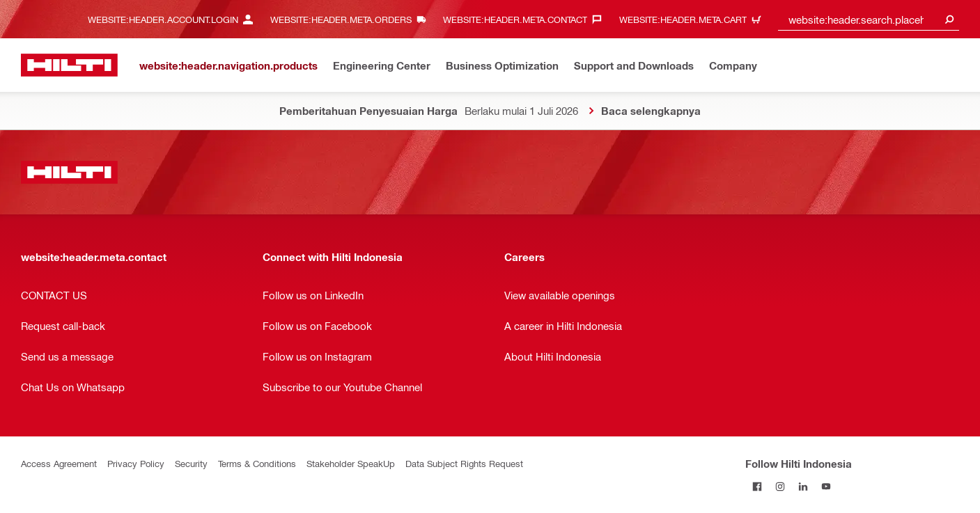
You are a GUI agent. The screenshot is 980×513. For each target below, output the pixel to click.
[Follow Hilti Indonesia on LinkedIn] (803, 486)
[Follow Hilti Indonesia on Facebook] (757, 486)
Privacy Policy (136, 463)
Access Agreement (59, 463)
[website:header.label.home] (69, 65)
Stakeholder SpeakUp (351, 463)
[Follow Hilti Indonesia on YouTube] (826, 486)
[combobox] (869, 19)
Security (191, 463)
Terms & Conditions (257, 463)
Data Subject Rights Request (464, 463)
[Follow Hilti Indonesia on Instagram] (780, 486)
